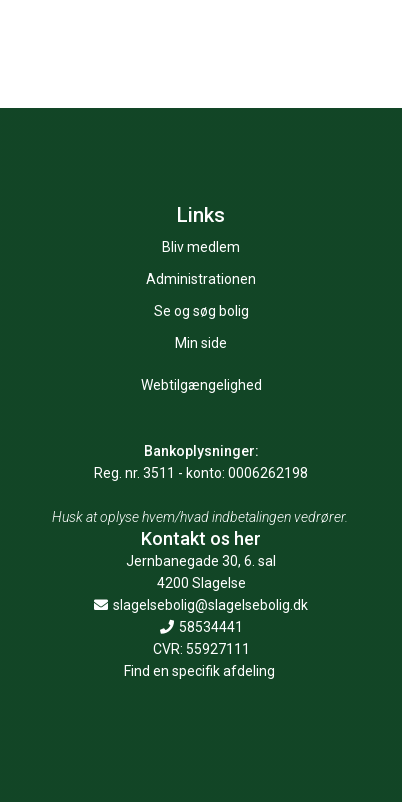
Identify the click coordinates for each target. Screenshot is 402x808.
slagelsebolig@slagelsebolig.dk (201, 605)
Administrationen (201, 279)
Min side (201, 343)
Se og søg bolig (201, 311)
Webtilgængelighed (201, 385)
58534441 (201, 627)
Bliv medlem (201, 247)
